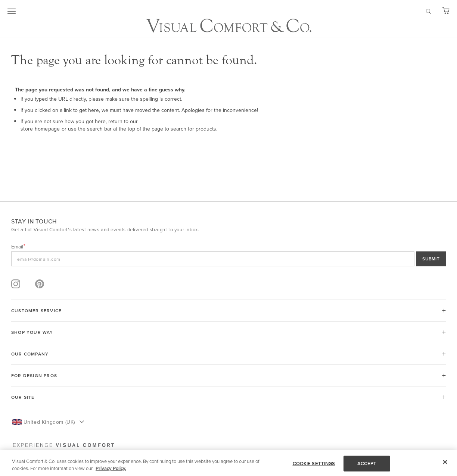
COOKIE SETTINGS (314, 464)
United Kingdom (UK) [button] (49, 422)
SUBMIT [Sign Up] (431, 259)
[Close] (445, 462)
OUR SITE (23, 397)
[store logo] (229, 26)
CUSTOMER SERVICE (36, 311)
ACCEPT (367, 464)
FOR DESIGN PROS (34, 375)
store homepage (40, 129)
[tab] (228, 311)
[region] (228, 463)
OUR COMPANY (30, 354)
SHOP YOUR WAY (32, 332)
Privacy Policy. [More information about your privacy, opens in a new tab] (111, 468)
